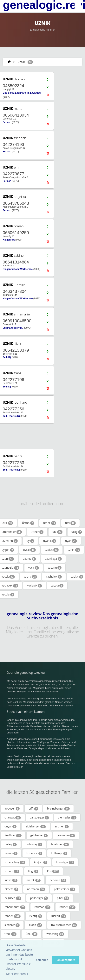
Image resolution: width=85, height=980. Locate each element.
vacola (57, 586)
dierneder (67, 818)
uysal (29, 550)
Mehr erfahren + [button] (17, 974)
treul (10, 934)
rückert (59, 916)
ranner (13, 916)
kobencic (34, 853)
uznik (74, 550)
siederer (12, 925)
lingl (33, 871)
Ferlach (7, 122)
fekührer (13, 835)
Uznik (21, 62)
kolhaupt (59, 853)
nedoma (58, 880)
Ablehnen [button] (42, 960)
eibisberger (36, 826)
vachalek (54, 577)
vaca (34, 568)
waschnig (55, 934)
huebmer (60, 844)
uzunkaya (53, 559)
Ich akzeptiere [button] (66, 960)
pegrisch (13, 898)
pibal (63, 898)
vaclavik (34, 586)
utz (57, 532)
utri (70, 523)
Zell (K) (7, 357)
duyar (10, 826)
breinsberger (58, 809)
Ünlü (31, 934)
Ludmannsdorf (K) (13, 328)
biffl (33, 809)
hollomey (34, 844)
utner (50, 523)
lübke (11, 880)
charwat (13, 818)
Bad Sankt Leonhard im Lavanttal (22, 93)
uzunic (29, 559)
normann (36, 889)
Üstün (28, 523)
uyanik (50, 541)
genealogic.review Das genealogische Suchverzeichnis (42, 616)
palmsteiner (65, 889)
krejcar (41, 862)
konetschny (15, 862)
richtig (36, 916)
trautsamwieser (64, 925)
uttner (37, 532)
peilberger (39, 898)
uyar (71, 541)
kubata (12, 871)
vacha (30, 577)
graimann (66, 835)
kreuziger (65, 862)
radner (67, 907)
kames (11, 853)
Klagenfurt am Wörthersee (18, 269)
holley (11, 844)
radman (42, 907)
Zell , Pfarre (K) (11, 416)
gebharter (39, 835)
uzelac (52, 550)
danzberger (39, 818)
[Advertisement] (41, 436)
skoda (35, 925)
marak (33, 880)
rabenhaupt (15, 907)
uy (30, 541)
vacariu (55, 568)
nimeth (11, 889)
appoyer (12, 809)
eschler (62, 826)
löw (53, 871)
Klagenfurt (9, 240)
